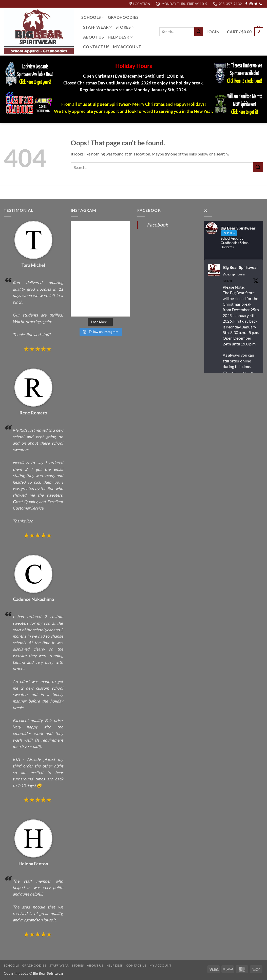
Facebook (157, 225)
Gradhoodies (123, 17)
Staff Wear (98, 27)
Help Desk (120, 37)
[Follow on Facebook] (246, 4)
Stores (125, 27)
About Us (94, 37)
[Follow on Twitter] (256, 4)
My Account (127, 47)
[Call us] (261, 4)
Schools (93, 17)
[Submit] (199, 32)
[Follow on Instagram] (251, 4)
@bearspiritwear (234, 274)
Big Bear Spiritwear (241, 267)
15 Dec (228, 281)
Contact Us (96, 47)
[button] (213, 32)
